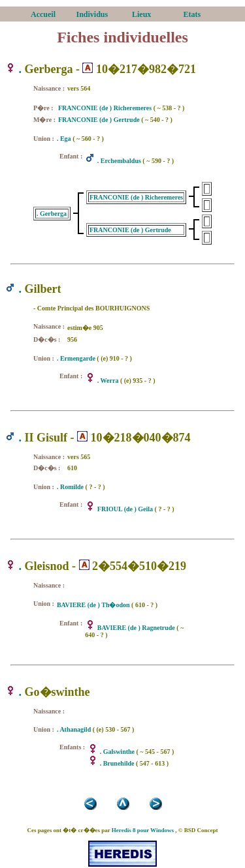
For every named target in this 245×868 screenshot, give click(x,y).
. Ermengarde (76, 358)
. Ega (64, 139)
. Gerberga (52, 214)
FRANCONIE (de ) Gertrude (99, 120)
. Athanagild (74, 729)
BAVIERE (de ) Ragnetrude (136, 628)
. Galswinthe (117, 752)
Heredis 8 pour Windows (143, 830)
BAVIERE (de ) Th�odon (93, 605)
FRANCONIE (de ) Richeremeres (105, 108)
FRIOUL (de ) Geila (125, 509)
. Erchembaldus (119, 161)
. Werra (108, 381)
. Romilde (70, 487)
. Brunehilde (117, 763)
